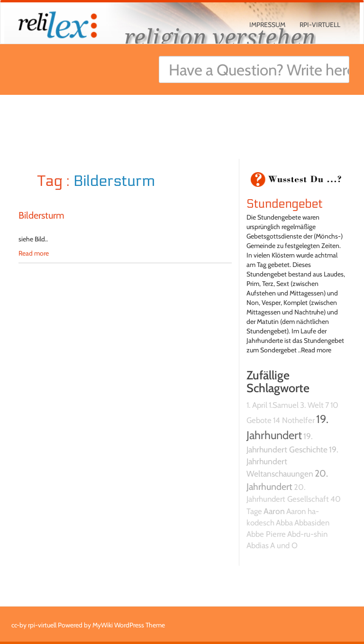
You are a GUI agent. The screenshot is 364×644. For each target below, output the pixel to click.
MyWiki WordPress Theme (129, 625)
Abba (284, 523)
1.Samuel (284, 405)
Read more (34, 253)
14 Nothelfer (294, 420)
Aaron (274, 511)
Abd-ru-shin (307, 534)
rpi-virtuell (320, 25)
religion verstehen (220, 37)
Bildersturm (41, 215)
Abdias (258, 545)
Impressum (267, 25)
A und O (284, 545)
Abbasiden (312, 523)
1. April (257, 405)
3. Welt (312, 405)
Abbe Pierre (266, 534)
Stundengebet (285, 204)
